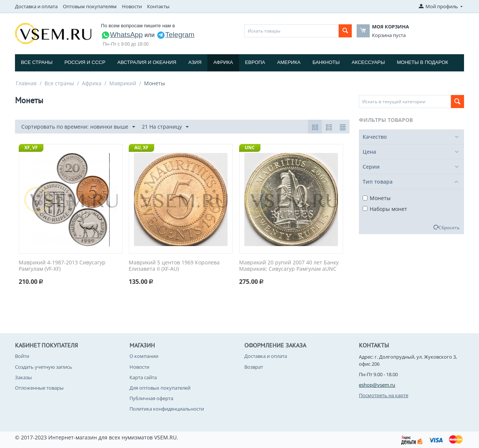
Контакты (158, 6)
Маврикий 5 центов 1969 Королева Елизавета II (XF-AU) (174, 266)
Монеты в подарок (423, 62)
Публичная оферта (151, 398)
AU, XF (141, 148)
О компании (144, 356)
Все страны (37, 62)
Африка (223, 62)
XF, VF (31, 148)
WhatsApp (122, 35)
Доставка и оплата (36, 6)
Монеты (377, 198)
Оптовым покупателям (90, 6)
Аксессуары (368, 62)
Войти (22, 356)
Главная (26, 83)
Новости (132, 6)
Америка (289, 62)
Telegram (176, 35)
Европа (255, 62)
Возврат (254, 367)
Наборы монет (385, 209)
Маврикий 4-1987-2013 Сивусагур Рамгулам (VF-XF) (62, 266)
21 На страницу (165, 127)
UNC (250, 148)
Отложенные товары (39, 388)
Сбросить (449, 227)
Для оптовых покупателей (160, 388)
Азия (195, 62)
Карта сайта (143, 377)
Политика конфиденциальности (167, 409)
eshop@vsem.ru (377, 385)
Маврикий (123, 83)
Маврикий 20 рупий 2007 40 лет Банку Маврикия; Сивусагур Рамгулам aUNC (289, 266)
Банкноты (326, 62)
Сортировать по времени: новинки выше (78, 127)
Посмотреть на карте (384, 395)
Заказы (23, 377)
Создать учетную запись (44, 367)
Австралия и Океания (147, 62)
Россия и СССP (85, 62)
